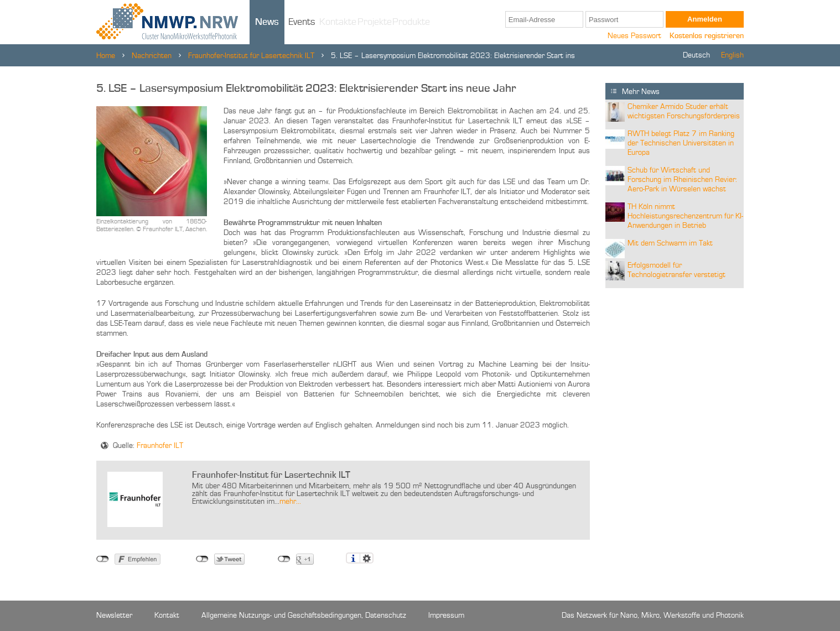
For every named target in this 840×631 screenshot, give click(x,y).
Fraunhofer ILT (160, 446)
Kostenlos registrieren (707, 36)
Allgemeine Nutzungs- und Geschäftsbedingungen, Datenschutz (304, 616)
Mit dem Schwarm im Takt (670, 243)
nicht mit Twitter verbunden (202, 559)
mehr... (290, 502)
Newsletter (114, 616)
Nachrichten (152, 56)
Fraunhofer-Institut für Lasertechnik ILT (251, 56)
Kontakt (167, 616)
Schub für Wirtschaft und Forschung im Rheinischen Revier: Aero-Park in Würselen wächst (682, 180)
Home (106, 56)
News (267, 22)
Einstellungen (367, 558)
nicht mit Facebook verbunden (103, 559)
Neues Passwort (634, 36)
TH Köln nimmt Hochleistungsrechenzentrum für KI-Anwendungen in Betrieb (685, 216)
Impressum (446, 616)
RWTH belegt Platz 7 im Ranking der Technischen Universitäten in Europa (681, 143)
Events (302, 22)
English (732, 55)
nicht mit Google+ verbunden (284, 559)
